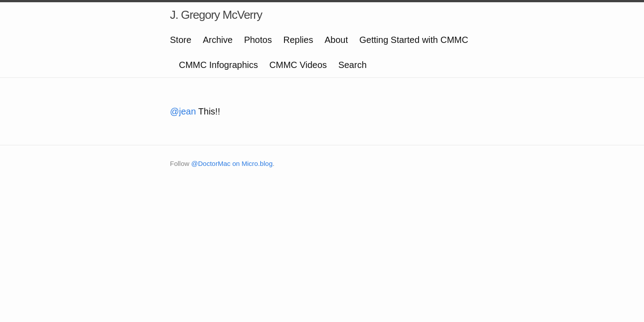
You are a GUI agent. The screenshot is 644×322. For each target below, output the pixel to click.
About (336, 40)
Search (352, 65)
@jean (183, 111)
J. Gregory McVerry (216, 15)
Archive (218, 40)
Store (181, 40)
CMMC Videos (298, 65)
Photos (258, 40)
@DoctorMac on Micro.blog (232, 163)
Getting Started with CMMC (414, 40)
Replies (298, 40)
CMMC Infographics (218, 65)
